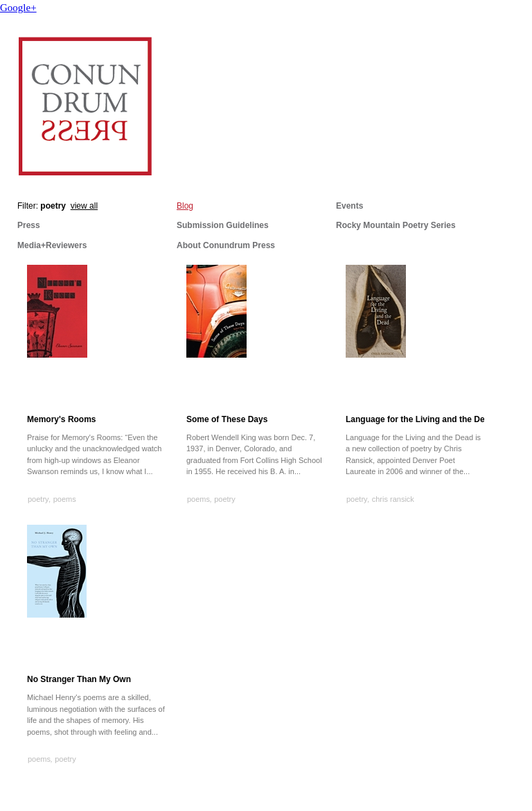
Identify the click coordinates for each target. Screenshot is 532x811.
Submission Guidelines (223, 225)
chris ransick (393, 499)
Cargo (518, 797)
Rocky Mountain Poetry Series (396, 225)
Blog (185, 206)
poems (65, 499)
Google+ (18, 8)
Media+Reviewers (52, 245)
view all (84, 206)
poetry (38, 499)
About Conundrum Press (226, 245)
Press (29, 225)
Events (349, 206)
